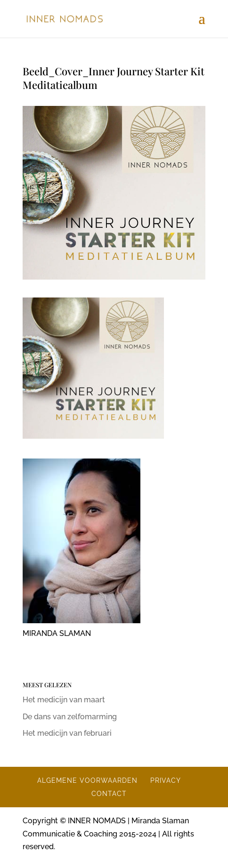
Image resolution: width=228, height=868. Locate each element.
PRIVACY (166, 780)
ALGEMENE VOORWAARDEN (87, 780)
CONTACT (109, 794)
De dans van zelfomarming (70, 717)
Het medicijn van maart (64, 700)
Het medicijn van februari (67, 733)
